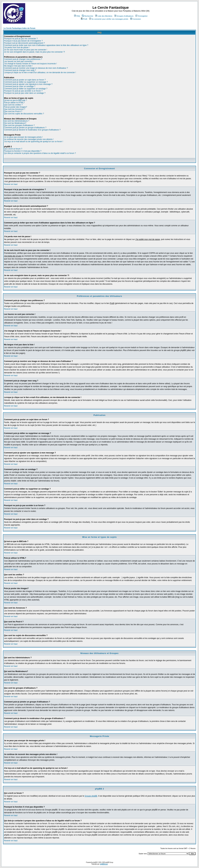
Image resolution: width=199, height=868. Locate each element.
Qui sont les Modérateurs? (15, 123)
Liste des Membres (104, 16)
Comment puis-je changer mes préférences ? (23, 59)
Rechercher (88, 16)
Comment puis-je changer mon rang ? (20, 70)
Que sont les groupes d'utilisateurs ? (19, 125)
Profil (84, 19)
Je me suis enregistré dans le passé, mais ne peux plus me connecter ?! (34, 52)
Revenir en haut (11, 184)
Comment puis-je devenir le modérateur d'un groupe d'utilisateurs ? (32, 130)
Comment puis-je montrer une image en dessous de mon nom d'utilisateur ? (36, 68)
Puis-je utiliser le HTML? (14, 103)
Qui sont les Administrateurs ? (17, 121)
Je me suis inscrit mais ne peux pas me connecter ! (26, 50)
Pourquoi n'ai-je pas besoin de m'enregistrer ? (23, 41)
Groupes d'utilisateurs (124, 16)
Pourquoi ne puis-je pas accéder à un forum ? (23, 91)
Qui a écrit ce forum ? (13, 149)
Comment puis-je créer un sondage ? (20, 86)
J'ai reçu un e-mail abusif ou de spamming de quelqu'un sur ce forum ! (34, 142)
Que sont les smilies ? (13, 105)
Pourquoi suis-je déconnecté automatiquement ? (24, 43)
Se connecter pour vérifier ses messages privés (109, 19)
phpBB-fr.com (104, 864)
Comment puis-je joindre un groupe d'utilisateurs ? (25, 128)
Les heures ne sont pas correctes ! (19, 61)
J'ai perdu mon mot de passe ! (17, 47)
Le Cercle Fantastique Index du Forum (20, 28)
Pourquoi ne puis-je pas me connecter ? (21, 39)
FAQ (77, 16)
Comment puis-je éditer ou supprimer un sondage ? (26, 89)
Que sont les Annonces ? (15, 109)
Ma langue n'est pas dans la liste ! (18, 66)
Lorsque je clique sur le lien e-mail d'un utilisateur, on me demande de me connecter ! (40, 73)
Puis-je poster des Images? (15, 107)
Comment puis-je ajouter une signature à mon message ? (28, 84)
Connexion (136, 19)
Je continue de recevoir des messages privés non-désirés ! (29, 139)
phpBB (95, 862)
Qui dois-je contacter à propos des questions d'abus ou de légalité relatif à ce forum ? (40, 153)
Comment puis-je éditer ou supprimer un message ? (26, 82)
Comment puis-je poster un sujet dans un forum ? (25, 80)
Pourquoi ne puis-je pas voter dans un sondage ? (25, 93)
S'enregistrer (142, 16)
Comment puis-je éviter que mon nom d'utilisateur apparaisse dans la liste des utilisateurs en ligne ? (46, 45)
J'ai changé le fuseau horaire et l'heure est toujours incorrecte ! (30, 64)
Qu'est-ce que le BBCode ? (15, 100)
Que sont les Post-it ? (13, 111)
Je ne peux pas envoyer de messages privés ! (23, 137)
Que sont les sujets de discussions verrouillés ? (24, 114)
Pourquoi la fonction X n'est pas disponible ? (23, 151)
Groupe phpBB (91, 796)
